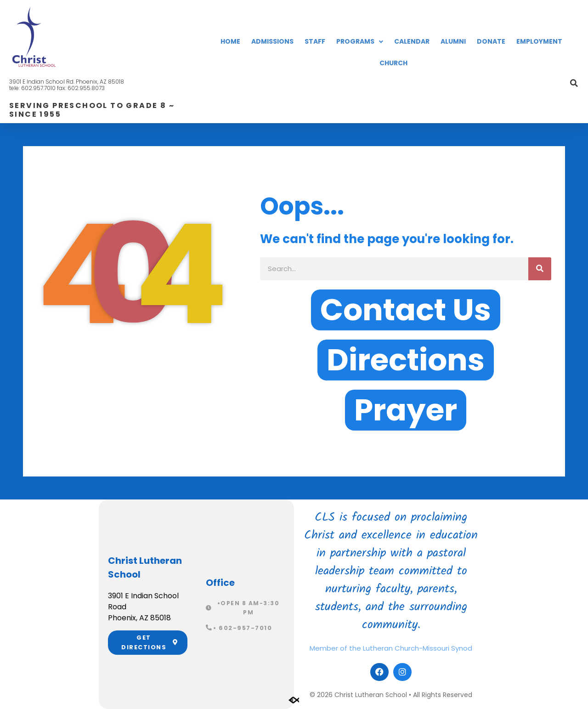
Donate (491, 41)
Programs (360, 42)
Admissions (272, 41)
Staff (315, 41)
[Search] (540, 269)
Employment (539, 41)
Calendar (412, 41)
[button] (574, 83)
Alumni (453, 41)
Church (393, 63)
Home (230, 41)
